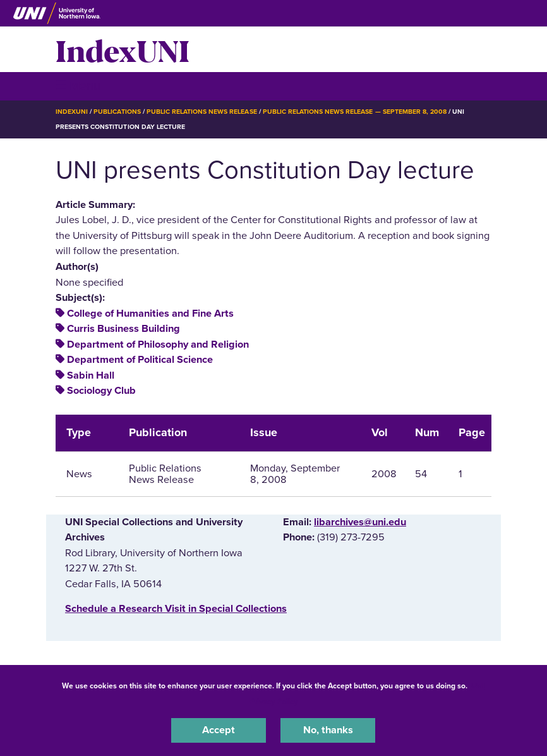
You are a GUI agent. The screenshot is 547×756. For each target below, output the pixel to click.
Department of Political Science (140, 360)
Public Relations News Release (202, 112)
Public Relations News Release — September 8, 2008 (355, 112)
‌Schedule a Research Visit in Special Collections (176, 609)
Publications (117, 112)
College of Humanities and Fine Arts (150, 314)
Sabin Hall (91, 375)
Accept (219, 730)
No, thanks (328, 730)
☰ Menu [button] (78, 86)
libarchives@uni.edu (360, 522)
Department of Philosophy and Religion (158, 344)
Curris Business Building (123, 329)
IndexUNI (123, 49)
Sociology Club (101, 391)
